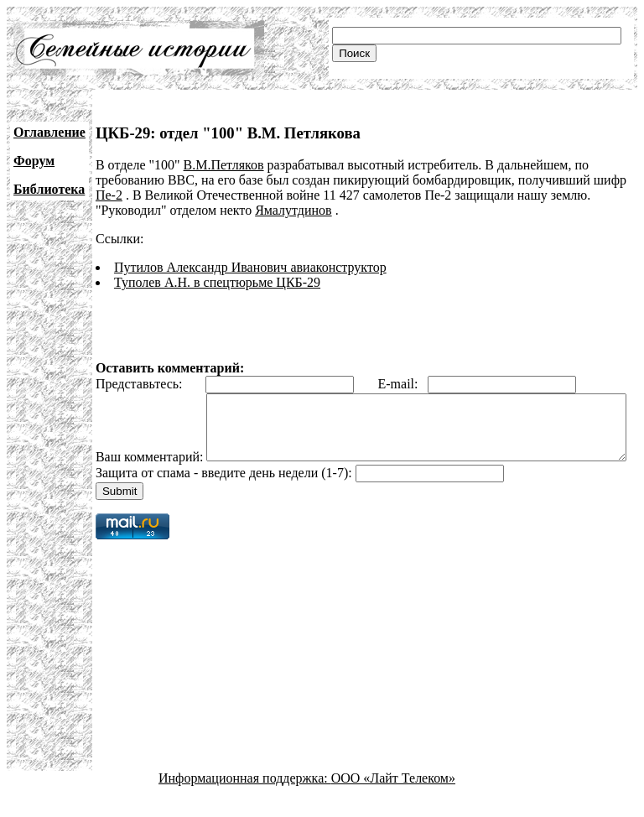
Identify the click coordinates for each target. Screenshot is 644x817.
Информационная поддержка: (245, 802)
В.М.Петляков (224, 165)
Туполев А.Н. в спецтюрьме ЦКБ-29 (217, 282)
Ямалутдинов (293, 210)
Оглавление (49, 132)
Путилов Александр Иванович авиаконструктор (250, 267)
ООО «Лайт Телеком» (393, 802)
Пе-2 (109, 195)
